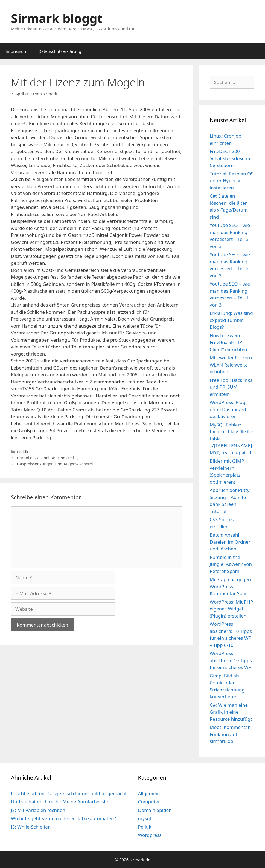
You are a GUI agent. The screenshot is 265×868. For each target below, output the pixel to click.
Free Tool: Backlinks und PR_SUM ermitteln (231, 387)
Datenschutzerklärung (60, 51)
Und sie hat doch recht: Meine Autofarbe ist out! (63, 802)
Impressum (16, 51)
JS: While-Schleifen (31, 827)
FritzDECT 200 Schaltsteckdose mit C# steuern (231, 158)
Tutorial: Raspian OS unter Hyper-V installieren (232, 181)
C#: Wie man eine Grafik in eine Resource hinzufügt (231, 712)
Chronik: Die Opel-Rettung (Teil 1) (48, 458)
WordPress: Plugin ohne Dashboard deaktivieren (230, 409)
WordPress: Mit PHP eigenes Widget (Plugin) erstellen (231, 609)
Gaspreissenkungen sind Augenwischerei (55, 464)
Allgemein (149, 793)
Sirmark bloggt (57, 18)
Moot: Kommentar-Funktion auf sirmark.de (231, 734)
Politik (23, 452)
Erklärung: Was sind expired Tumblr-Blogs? (231, 320)
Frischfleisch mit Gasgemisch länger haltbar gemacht (69, 793)
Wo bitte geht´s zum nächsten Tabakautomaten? (63, 818)
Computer (149, 802)
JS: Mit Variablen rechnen (38, 810)
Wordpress (150, 835)
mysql (145, 818)
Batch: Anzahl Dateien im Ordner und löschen (230, 542)
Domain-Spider (155, 810)
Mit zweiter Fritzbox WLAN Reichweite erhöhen (231, 365)
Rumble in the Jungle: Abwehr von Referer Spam (231, 564)
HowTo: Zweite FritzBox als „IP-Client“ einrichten (228, 342)
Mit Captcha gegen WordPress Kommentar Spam (230, 586)
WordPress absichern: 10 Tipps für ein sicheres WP (231, 660)
